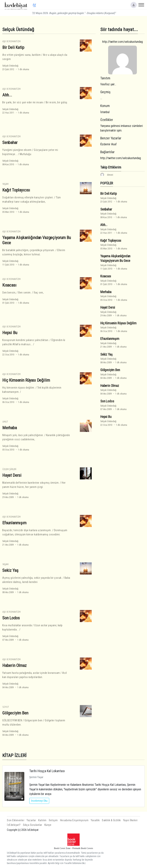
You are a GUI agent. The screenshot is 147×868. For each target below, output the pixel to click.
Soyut (6, 707)
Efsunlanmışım (14, 523)
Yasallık (95, 820)
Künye (48, 825)
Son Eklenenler (16, 820)
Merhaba (10, 428)
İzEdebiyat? (14, 825)
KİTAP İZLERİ (14, 755)
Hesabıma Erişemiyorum (74, 820)
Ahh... (7, 95)
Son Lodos (11, 618)
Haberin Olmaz (14, 665)
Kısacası (9, 285)
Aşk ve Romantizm (11, 41)
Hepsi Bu (10, 333)
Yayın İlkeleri (130, 820)
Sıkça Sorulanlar (33, 825)
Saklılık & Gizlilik (111, 820)
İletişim (53, 820)
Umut (5, 422)
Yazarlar (31, 820)
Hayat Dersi (12, 475)
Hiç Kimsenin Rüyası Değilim (26, 380)
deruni (110, 175)
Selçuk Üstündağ (10, 66)
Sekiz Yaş (10, 570)
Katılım (42, 820)
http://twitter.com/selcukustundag (122, 42)
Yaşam (5, 184)
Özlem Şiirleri (9, 469)
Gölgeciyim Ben (15, 713)
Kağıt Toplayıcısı (16, 190)
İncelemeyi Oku (39, 801)
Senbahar (10, 142)
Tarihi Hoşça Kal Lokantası (47, 771)
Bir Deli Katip (13, 47)
